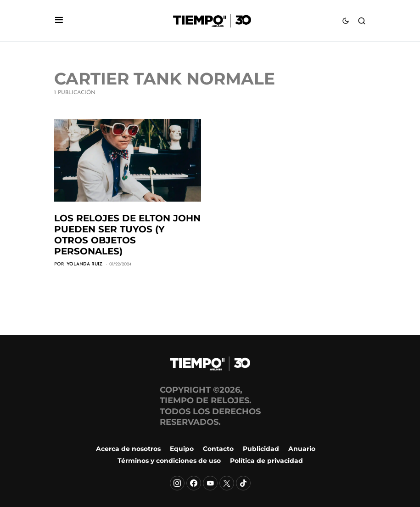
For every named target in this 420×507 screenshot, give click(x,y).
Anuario (302, 449)
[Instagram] (177, 483)
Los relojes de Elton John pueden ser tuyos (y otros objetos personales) (127, 235)
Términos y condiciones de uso (169, 461)
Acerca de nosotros (128, 449)
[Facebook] (194, 483)
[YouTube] (210, 483)
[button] (59, 21)
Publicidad (261, 449)
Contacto (218, 449)
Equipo (182, 449)
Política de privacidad (266, 461)
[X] (227, 483)
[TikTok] (243, 483)
